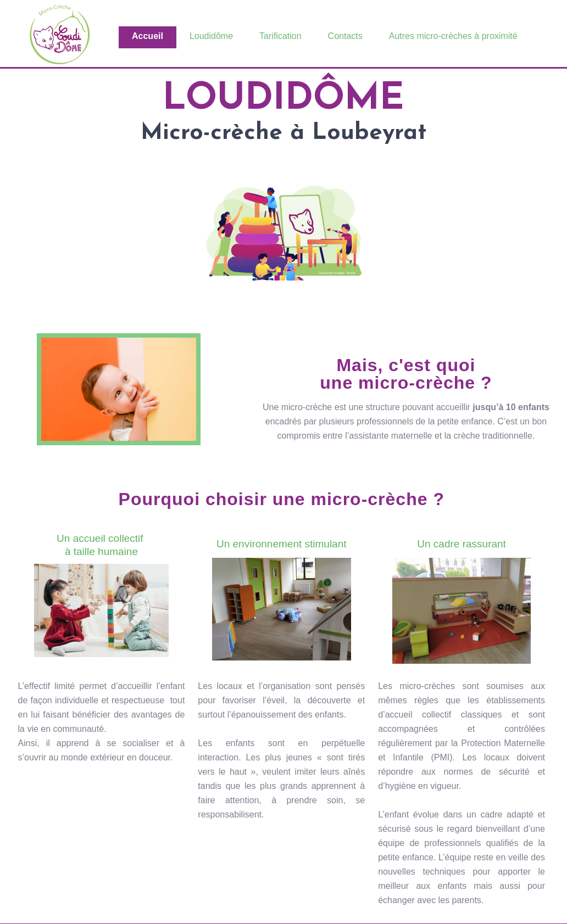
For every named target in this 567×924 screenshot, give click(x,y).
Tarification (280, 36)
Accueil (148, 36)
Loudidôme (211, 36)
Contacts (345, 36)
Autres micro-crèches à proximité (453, 36)
